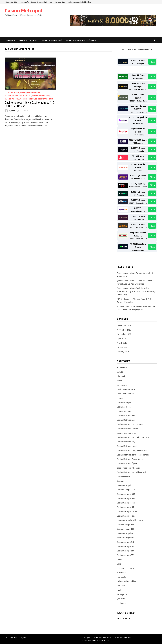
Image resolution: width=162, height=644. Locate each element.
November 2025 (124, 330)
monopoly (121, 577)
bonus (120, 381)
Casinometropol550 (126, 551)
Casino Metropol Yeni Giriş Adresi (79, 2)
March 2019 (122, 343)
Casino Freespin (124, 402)
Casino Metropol (23, 10)
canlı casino (122, 385)
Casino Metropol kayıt (127, 442)
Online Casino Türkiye (126, 581)
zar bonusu (48, 99)
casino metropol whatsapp (129, 468)
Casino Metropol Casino (127, 429)
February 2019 (123, 347)
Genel (25, 99)
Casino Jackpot (124, 407)
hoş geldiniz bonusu (126, 568)
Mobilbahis (122, 573)
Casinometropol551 (126, 555)
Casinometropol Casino (127, 511)
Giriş (31, 99)
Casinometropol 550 (126, 503)
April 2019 (121, 339)
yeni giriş (38, 99)
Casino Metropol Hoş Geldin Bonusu (133, 437)
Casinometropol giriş (126, 516)
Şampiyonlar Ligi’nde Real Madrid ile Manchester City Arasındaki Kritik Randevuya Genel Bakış (137, 291)
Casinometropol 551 (126, 507)
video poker (122, 594)
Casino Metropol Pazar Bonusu (130, 459)
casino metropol (12, 93)
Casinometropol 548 (126, 494)
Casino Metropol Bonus (127, 420)
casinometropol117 (13, 99)
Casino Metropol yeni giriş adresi (131, 472)
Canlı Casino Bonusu (126, 389)
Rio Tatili (121, 586)
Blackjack (121, 376)
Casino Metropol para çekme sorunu (133, 455)
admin (13, 111)
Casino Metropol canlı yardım (130, 424)
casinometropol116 (41, 96)
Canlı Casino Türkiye (126, 394)
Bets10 (120, 372)
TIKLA (152, 62)
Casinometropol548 (126, 542)
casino (23, 93)
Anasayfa (25, 2)
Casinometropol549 (126, 546)
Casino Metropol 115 (126, 415)
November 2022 (124, 334)
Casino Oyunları (124, 477)
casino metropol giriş (126, 433)
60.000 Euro (122, 368)
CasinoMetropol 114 (126, 490)
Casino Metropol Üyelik (127, 463)
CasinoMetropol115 (126, 529)
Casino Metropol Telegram (16, 637)
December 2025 (124, 325)
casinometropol (34, 93)
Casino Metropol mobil (127, 446)
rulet (119, 590)
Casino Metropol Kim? (39, 2)
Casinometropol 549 (126, 498)
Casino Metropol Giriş (57, 2)
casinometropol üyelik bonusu (18, 96)
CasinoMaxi (122, 481)
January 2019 (123, 352)
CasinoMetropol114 (126, 525)
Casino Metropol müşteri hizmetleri (133, 450)
